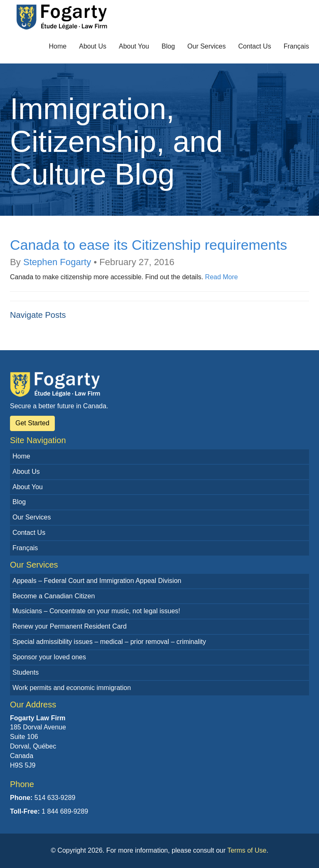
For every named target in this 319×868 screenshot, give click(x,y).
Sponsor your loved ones (49, 657)
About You (134, 46)
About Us (93, 46)
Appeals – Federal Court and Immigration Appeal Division (97, 581)
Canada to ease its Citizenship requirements (148, 245)
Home (58, 46)
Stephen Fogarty (57, 262)
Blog (168, 46)
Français (296, 46)
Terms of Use (247, 850)
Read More (222, 277)
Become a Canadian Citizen (54, 596)
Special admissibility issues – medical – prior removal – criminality (109, 642)
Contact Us (255, 46)
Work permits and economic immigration (72, 688)
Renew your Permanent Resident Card (70, 626)
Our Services (206, 46)
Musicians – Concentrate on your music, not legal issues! (96, 611)
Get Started (32, 423)
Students (26, 672)
